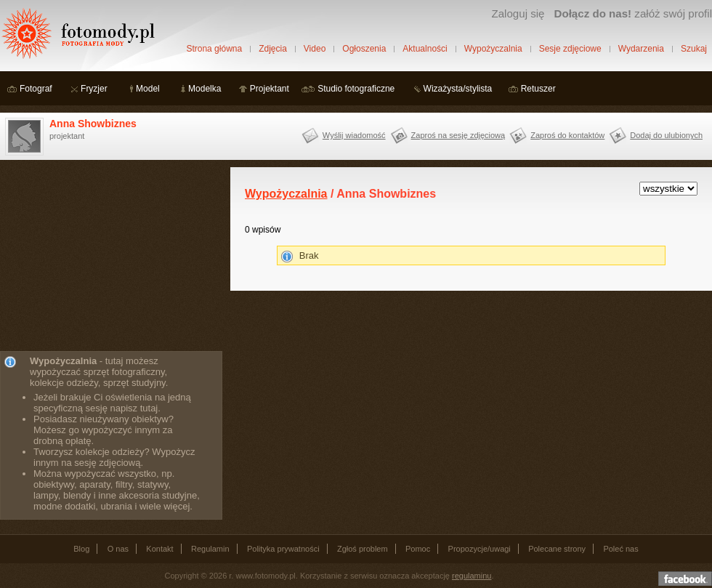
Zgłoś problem (363, 549)
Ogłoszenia (364, 49)
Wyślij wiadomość (354, 135)
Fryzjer (94, 89)
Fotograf (36, 89)
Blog (81, 549)
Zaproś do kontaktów (567, 135)
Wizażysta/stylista (458, 89)
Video (315, 49)
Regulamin (210, 549)
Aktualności (425, 49)
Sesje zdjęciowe (570, 49)
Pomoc (418, 549)
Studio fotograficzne (356, 89)
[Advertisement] (109, 258)
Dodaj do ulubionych (666, 135)
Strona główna (214, 49)
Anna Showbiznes (93, 124)
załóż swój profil (633, 13)
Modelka (205, 89)
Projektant (270, 89)
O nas (118, 549)
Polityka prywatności (283, 549)
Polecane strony (557, 549)
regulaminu (472, 576)
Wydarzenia (641, 49)
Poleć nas (620, 549)
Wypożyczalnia (493, 49)
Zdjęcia (273, 49)
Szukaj (694, 49)
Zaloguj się (518, 13)
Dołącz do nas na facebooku (685, 579)
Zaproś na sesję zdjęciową (458, 135)
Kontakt (159, 549)
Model (148, 89)
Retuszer (538, 89)
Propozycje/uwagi (480, 549)
